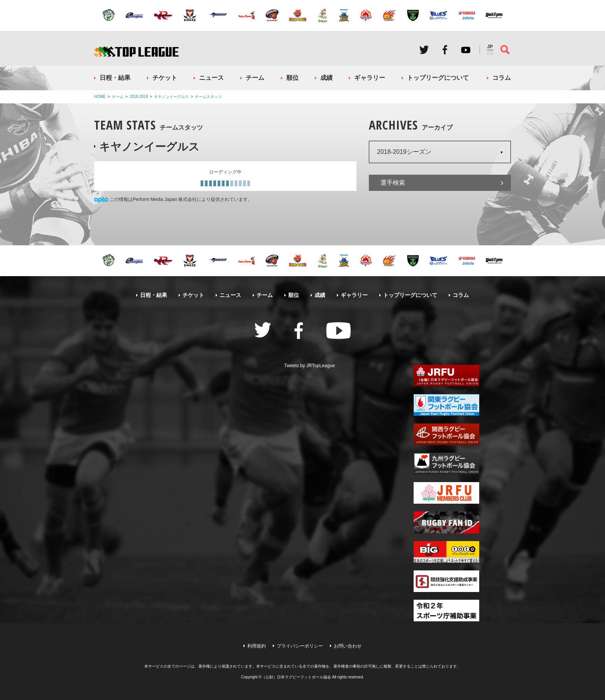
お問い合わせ (348, 646)
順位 (292, 78)
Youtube (466, 50)
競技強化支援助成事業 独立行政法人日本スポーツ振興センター (446, 581)
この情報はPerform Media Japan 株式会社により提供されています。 (181, 199)
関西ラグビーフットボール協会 (446, 434)
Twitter (424, 50)
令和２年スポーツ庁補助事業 (446, 611)
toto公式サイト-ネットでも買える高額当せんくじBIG (446, 552)
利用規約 (257, 646)
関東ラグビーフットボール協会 (446, 405)
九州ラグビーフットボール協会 (446, 464)
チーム (255, 78)
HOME (100, 97)
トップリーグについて (438, 78)
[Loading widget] (225, 176)
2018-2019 (139, 97)
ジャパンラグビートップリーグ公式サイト (136, 51)
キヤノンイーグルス (171, 97)
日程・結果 (115, 78)
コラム (502, 78)
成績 (326, 78)
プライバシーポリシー (300, 646)
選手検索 (393, 183)
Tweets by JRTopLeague (310, 366)
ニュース (211, 78)
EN (490, 53)
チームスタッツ (208, 97)
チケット (165, 78)
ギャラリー (370, 78)
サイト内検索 (505, 50)
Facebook (445, 50)
